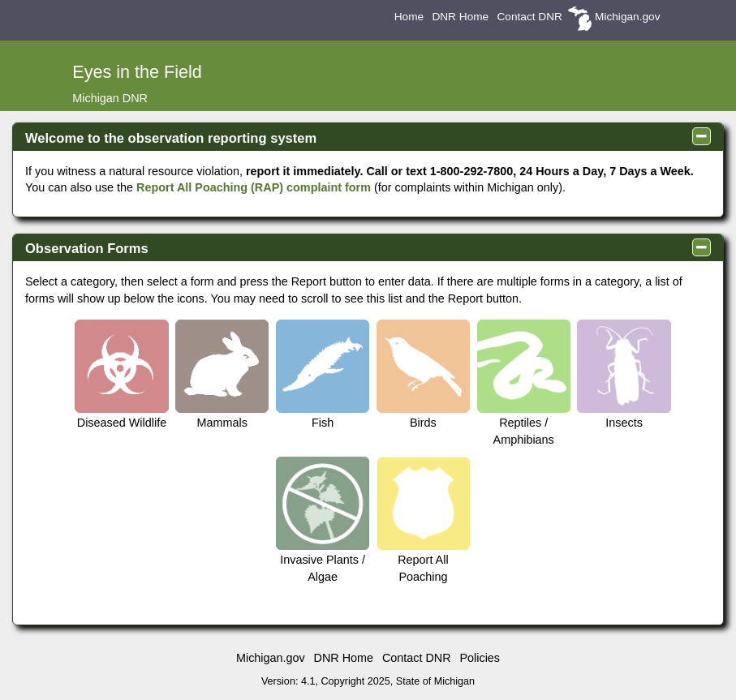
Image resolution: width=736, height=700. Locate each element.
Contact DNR (529, 17)
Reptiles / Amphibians (524, 383)
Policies (480, 658)
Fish (323, 374)
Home (409, 17)
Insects (624, 374)
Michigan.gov (627, 17)
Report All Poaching (423, 520)
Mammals (222, 374)
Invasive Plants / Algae (323, 520)
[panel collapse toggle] (702, 136)
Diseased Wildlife (121, 374)
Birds (423, 374)
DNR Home (460, 17)
